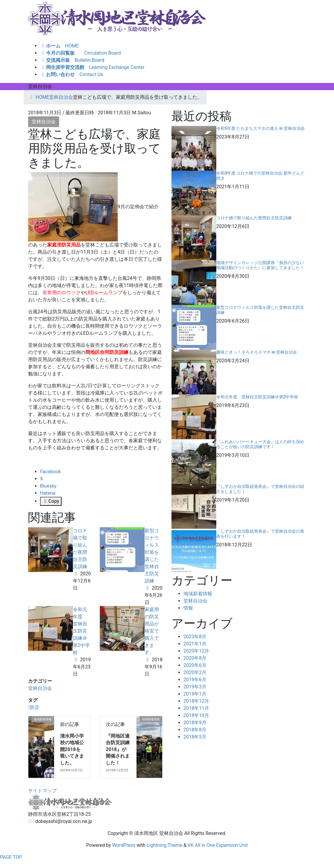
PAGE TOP (11, 857)
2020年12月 (196, 651)
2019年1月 (195, 694)
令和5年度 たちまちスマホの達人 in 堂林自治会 (261, 128)
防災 (35, 707)
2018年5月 (195, 737)
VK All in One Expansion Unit (218, 845)
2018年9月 (195, 723)
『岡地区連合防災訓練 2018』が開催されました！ (118, 749)
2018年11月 (196, 708)
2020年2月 (195, 672)
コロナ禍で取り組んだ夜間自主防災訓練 (254, 218)
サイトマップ (42, 791)
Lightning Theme (164, 845)
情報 (188, 608)
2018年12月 (196, 701)
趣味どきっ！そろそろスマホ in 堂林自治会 (257, 352)
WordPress (124, 845)
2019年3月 (195, 687)
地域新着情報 (198, 594)
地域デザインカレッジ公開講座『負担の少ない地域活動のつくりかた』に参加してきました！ (260, 265)
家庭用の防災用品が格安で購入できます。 (152, 631)
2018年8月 (195, 730)
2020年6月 (195, 665)
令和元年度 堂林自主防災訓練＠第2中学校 (81, 631)
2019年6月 (195, 680)
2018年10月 (196, 715)
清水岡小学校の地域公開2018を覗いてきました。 (72, 749)
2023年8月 (195, 637)
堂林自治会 (44, 122)
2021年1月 (195, 644)
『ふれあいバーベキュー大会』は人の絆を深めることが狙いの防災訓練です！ (260, 444)
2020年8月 (195, 658)
